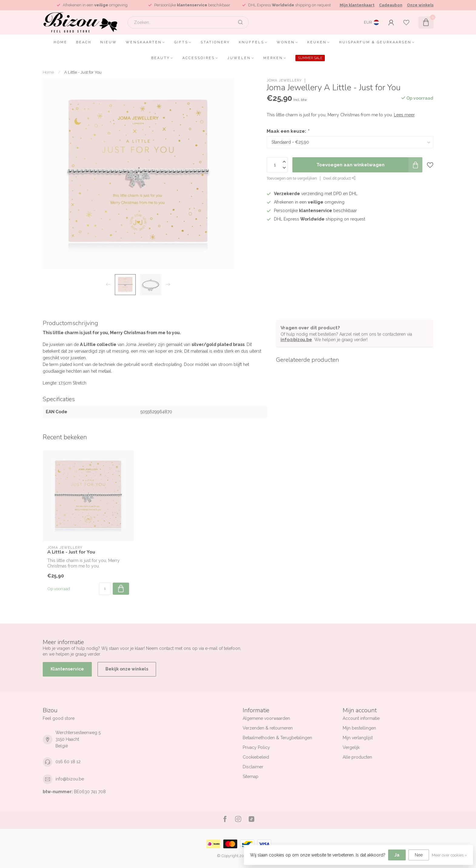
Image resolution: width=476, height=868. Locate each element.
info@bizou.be (296, 340)
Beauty (161, 58)
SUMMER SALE (310, 58)
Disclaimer (253, 767)
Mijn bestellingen (359, 728)
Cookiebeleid (256, 757)
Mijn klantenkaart (357, 5)
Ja (397, 855)
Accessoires (199, 58)
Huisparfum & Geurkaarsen (375, 42)
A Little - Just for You (83, 72)
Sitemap (251, 777)
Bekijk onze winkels (127, 669)
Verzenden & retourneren (268, 728)
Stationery (215, 42)
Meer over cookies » (449, 855)
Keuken (317, 42)
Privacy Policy (256, 747)
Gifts (181, 42)
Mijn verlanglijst (358, 738)
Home (60, 42)
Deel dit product (340, 178)
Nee (419, 855)
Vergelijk (351, 747)
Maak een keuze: (288, 131)
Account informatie (361, 718)
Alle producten (357, 757)
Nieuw (109, 42)
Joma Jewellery (284, 80)
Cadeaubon (391, 5)
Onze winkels (420, 5)
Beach (84, 42)
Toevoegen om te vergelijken (292, 178)
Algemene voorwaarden (266, 718)
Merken (273, 58)
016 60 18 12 (68, 762)
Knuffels (251, 42)
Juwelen (239, 58)
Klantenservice (67, 669)
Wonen (286, 42)
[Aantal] (105, 589)
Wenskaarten (144, 42)
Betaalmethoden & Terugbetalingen (277, 738)
